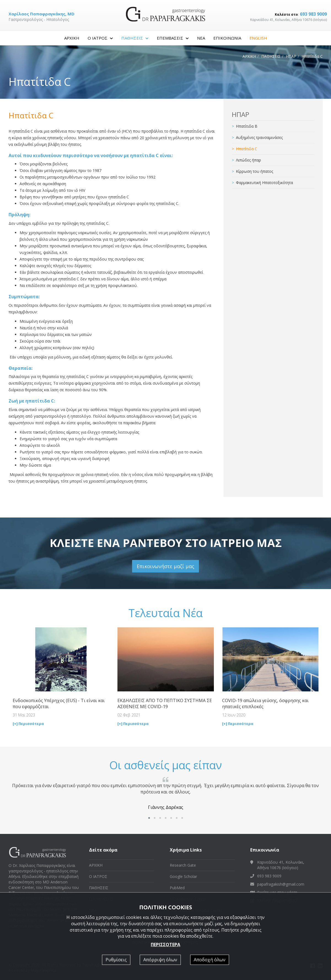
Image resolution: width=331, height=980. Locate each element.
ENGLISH (258, 38)
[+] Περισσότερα (28, 724)
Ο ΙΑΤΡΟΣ (98, 876)
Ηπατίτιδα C (247, 149)
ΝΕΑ (201, 38)
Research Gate (183, 865)
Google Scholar (183, 876)
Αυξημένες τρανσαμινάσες (259, 137)
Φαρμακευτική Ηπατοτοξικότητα (264, 183)
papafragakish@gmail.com (281, 884)
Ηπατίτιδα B (247, 126)
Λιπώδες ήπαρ (248, 160)
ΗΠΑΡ (291, 56)
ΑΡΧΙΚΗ (72, 38)
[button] (149, 818)
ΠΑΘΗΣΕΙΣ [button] (135, 38)
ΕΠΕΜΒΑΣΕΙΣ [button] (173, 38)
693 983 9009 (313, 14)
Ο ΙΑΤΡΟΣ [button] (100, 38)
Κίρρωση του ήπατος (255, 171)
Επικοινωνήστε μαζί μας (165, 566)
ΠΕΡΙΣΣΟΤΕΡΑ (165, 945)
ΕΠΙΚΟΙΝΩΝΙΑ (227, 38)
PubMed (177, 888)
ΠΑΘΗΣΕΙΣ (271, 56)
